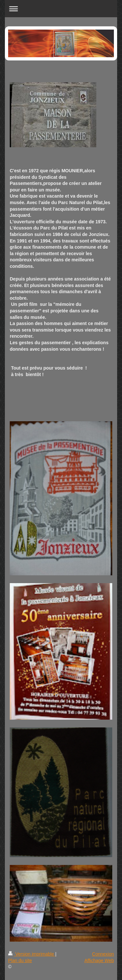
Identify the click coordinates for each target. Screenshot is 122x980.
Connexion (103, 954)
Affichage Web (99, 960)
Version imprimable (32, 954)
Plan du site (20, 960)
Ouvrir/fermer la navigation (61, 9)
